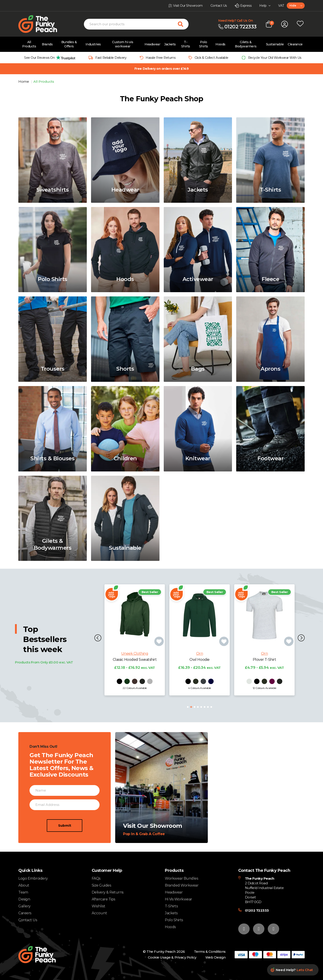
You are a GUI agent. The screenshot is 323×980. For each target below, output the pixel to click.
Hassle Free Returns (160, 58)
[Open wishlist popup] (300, 24)
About (24, 885)
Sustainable (275, 44)
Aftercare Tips (103, 899)
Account (99, 913)
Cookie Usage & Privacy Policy (172, 957)
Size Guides (101, 885)
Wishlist (99, 906)
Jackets (170, 44)
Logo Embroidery (33, 878)
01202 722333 (257, 910)
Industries (93, 44)
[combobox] (296, 6)
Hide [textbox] (293, 5)
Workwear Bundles (181, 878)
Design (24, 899)
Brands (47, 44)
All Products (29, 44)
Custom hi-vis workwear (123, 44)
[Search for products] (183, 24)
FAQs (96, 878)
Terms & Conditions (210, 951)
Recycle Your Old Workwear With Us (275, 58)
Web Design (216, 957)
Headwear (152, 44)
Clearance (295, 44)
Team (23, 892)
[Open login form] (285, 24)
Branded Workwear (182, 885)
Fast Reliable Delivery (111, 58)
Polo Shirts (204, 44)
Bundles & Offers (69, 44)
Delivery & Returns (108, 892)
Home (24, 81)
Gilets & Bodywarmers (246, 44)
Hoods (220, 44)
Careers (25, 913)
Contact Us (28, 920)
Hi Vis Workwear (178, 899)
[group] (48, 58)
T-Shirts (186, 44)
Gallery (24, 906)
